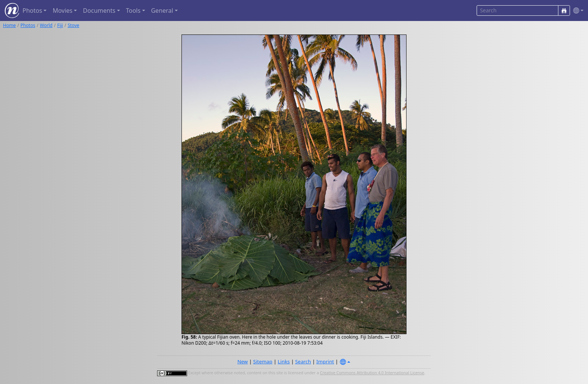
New (243, 361)
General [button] (162, 10)
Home (9, 25)
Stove (73, 25)
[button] (577, 11)
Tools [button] (133, 10)
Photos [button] (32, 10)
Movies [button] (62, 10)
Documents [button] (99, 10)
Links (284, 361)
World (46, 25)
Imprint (325, 361)
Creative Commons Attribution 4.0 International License (372, 373)
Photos (28, 25)
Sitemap (263, 361)
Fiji (60, 25)
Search (303, 361)
